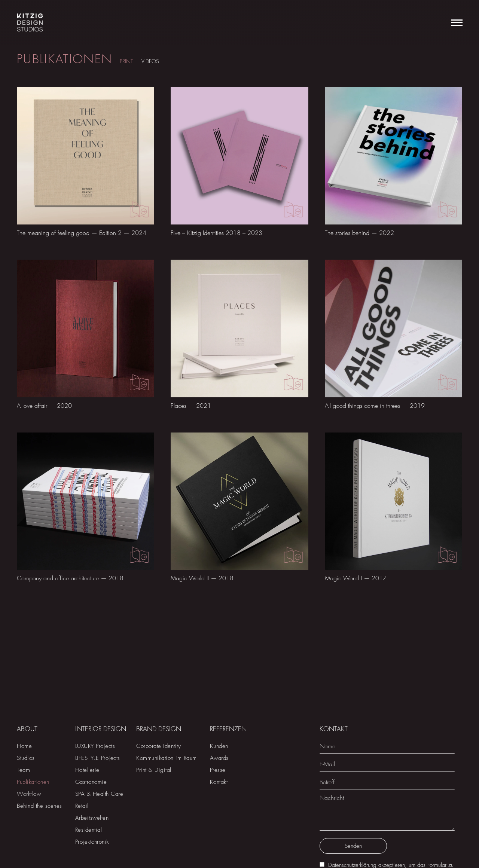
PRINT (126, 61)
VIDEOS (150, 61)
